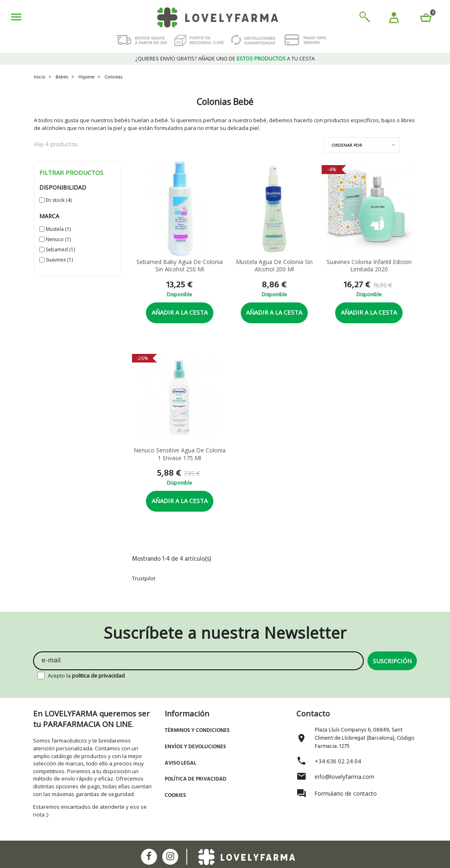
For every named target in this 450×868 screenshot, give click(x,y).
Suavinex (59, 260)
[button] (394, 19)
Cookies (175, 795)
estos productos (261, 58)
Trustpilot (144, 578)
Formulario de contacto (346, 793)
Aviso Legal (180, 763)
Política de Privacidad (196, 779)
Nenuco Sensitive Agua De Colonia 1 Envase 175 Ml (180, 454)
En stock (59, 200)
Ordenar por (347, 145)
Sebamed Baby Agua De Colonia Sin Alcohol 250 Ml (180, 266)
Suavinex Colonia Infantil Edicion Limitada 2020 (369, 266)
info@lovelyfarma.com (345, 777)
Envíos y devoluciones (195, 747)
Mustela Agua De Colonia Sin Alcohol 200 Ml (274, 266)
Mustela (58, 229)
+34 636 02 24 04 (338, 761)
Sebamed (60, 249)
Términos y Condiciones (197, 730)
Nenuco (58, 239)
